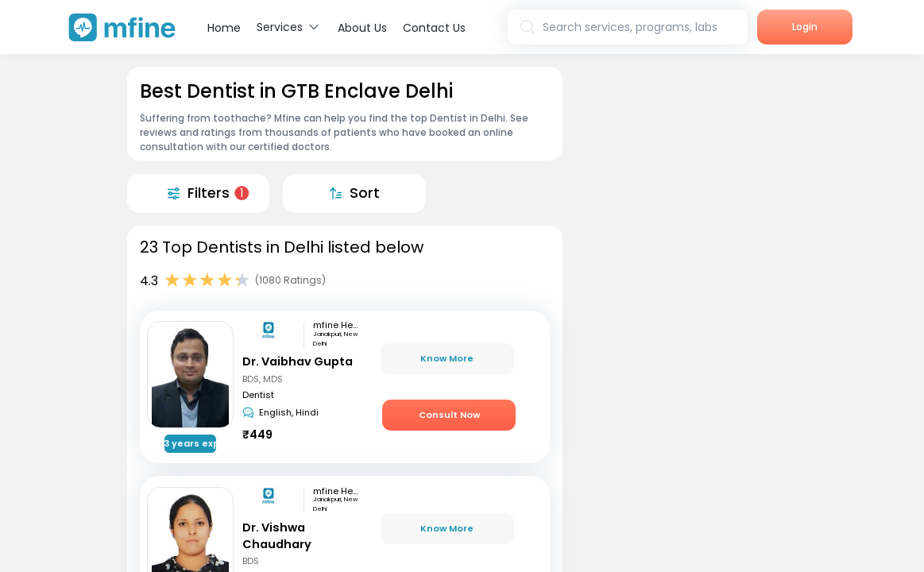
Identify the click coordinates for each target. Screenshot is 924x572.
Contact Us (434, 28)
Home (224, 28)
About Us (362, 28)
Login (805, 27)
